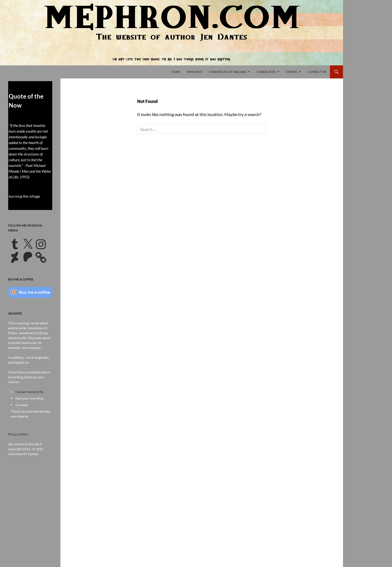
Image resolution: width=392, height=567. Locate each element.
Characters (266, 72)
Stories (292, 72)
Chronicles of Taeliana (227, 72)
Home (176, 72)
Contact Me (317, 72)
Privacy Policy (18, 434)
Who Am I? (195, 72)
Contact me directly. (30, 392)
